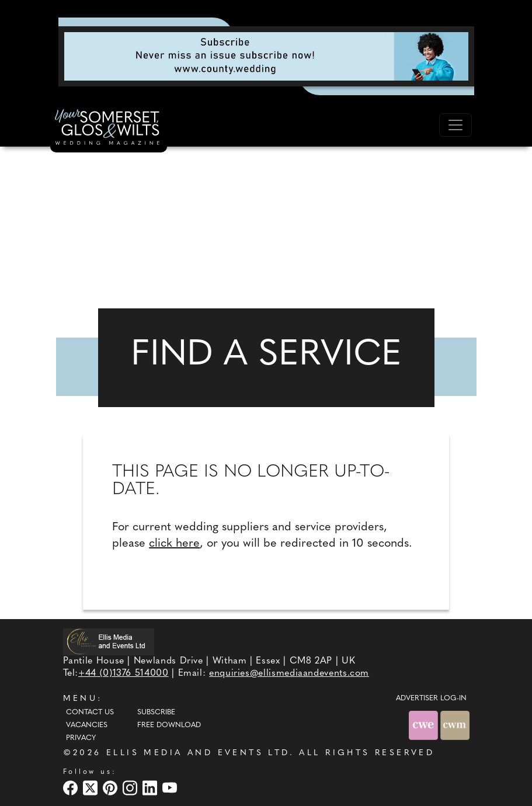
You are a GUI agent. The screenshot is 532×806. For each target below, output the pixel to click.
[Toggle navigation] (455, 125)
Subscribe (156, 713)
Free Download (169, 725)
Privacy (81, 738)
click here (174, 544)
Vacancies (87, 725)
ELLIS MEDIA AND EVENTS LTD (198, 753)
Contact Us (90, 713)
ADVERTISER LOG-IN (431, 699)
